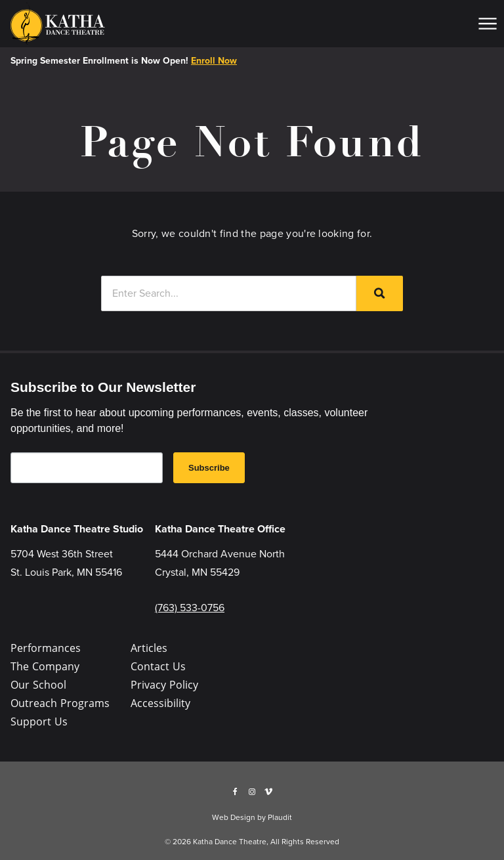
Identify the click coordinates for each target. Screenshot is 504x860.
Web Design (234, 817)
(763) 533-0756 (190, 608)
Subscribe (209, 468)
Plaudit (280, 817)
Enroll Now (214, 61)
